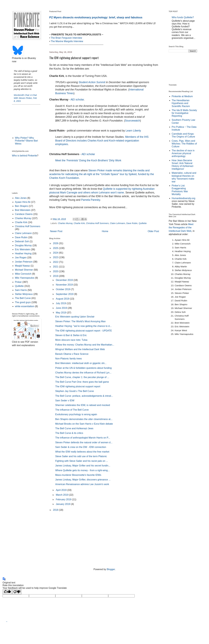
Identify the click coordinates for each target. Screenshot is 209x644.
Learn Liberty (133, 131)
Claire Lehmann (118, 223)
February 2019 (64, 499)
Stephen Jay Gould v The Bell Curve (75, 391)
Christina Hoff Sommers (97, 223)
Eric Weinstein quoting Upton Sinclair (75, 317)
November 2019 (65, 285)
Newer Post (56, 231)
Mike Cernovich (23, 274)
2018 (56, 510)
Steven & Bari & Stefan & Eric (71, 335)
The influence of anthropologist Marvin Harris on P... (83, 438)
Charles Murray (65, 223)
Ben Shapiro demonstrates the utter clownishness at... (84, 419)
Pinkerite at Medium (182, 96)
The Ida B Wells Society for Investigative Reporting (184, 113)
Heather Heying (23, 253)
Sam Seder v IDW (65, 401)
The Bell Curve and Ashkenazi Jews (74, 428)
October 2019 (63, 289)
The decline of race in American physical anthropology (183, 153)
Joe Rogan (21, 258)
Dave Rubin (132, 223)
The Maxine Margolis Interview (67, 41)
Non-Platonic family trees (69, 359)
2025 (56, 248)
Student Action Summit (92, 82)
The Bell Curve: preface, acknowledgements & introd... (84, 396)
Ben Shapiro (21, 206)
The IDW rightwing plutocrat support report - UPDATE (84, 331)
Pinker (18, 282)
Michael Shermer (24, 270)
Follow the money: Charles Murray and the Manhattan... (85, 345)
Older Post (153, 231)
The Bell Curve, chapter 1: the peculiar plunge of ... (82, 377)
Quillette (143, 223)
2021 (56, 267)
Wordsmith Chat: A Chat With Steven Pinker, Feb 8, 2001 (25, 98)
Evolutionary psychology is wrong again (76, 414)
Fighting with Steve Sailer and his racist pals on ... (82, 461)
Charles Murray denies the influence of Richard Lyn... (83, 373)
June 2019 (62, 308)
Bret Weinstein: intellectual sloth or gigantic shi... (81, 363)
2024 (56, 253)
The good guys (23, 302)
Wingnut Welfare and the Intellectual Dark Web (80, 349)
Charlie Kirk (79, 223)
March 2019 (62, 495)
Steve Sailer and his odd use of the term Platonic (81, 456)
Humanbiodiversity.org (183, 198)
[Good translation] (7, 592)
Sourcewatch (133, 121)
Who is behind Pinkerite (24, 156)
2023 (56, 257)
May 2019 (61, 313)
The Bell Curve (23, 298)
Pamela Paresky (91, 200)
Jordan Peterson (24, 262)
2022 (56, 262)
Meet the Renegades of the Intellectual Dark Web (181, 228)
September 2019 (65, 294)
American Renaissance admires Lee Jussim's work (82, 484)
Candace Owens (24, 214)
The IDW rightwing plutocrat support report (78, 386)
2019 (56, 276)
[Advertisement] (26, 120)
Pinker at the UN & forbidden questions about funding (83, 368)
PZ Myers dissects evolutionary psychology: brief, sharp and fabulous (96, 17)
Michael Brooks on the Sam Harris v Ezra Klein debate (84, 424)
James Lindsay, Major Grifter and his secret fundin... (83, 466)
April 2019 (62, 490)
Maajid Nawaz (22, 266)
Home (105, 231)
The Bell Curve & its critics (69, 433)
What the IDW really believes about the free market (82, 452)
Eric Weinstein (23, 249)
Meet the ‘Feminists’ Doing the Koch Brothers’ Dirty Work (88, 160)
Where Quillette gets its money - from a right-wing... (82, 470)
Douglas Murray (23, 245)
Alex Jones (21, 198)
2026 (56, 243)
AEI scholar (77, 100)
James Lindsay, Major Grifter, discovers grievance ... (83, 480)
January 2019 (63, 504)
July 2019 (61, 303)
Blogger (111, 569)
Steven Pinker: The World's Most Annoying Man (80, 321)
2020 (56, 271)
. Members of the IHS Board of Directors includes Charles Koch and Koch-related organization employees (102, 141)
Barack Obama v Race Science (72, 354)
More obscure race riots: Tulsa (71, 340)
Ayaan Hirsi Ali (23, 202)
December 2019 (65, 280)
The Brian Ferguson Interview (66, 38)
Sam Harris (21, 290)
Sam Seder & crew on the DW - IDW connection (81, 447)
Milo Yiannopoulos (25, 278)
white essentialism (25, 306)
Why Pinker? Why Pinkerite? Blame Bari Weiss (26, 141)
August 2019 (63, 299)
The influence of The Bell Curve (72, 410)
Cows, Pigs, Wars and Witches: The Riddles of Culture (184, 144)
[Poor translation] (17, 592)
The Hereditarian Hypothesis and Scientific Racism (181, 103)
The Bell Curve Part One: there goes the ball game (82, 382)
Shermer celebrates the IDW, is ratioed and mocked (83, 405)
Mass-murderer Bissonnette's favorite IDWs (78, 475)
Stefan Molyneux (24, 294)
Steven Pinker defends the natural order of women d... (84, 442)
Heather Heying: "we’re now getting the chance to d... (83, 326)
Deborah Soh (22, 241)
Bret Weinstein (23, 210)
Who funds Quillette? (183, 17)
